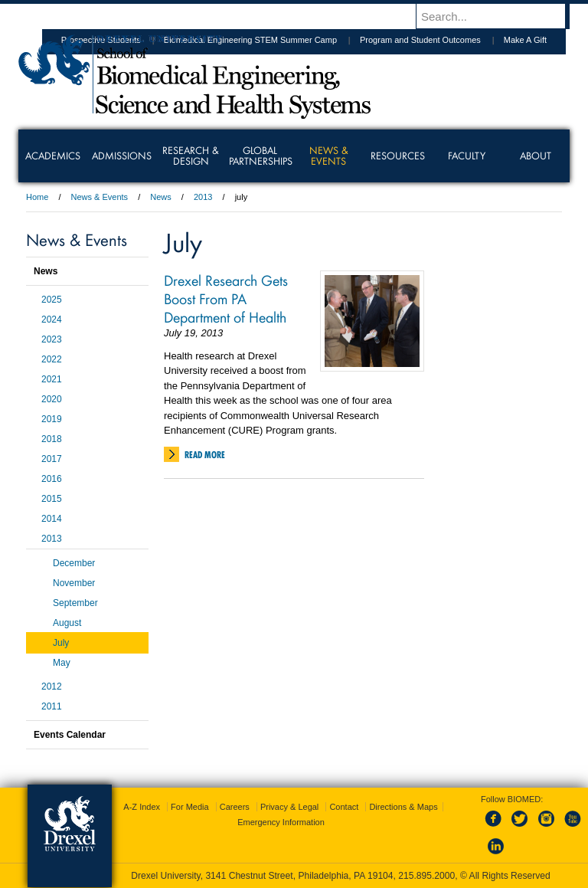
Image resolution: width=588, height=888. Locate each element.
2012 (52, 686)
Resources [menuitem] (398, 156)
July (61, 643)
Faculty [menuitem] (467, 156)
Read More (205, 455)
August (67, 623)
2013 (203, 197)
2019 (52, 419)
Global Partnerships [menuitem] (261, 156)
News (161, 197)
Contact (344, 807)
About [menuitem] (536, 156)
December (74, 563)
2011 (52, 706)
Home (37, 197)
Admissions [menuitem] (122, 156)
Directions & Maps (403, 807)
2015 (52, 499)
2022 (52, 359)
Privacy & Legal (289, 807)
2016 (52, 479)
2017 (52, 459)
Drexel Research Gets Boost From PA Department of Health (226, 298)
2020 (52, 399)
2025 (52, 300)
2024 (52, 319)
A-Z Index (142, 807)
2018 (52, 439)
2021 (52, 379)
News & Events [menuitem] (329, 156)
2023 (52, 339)
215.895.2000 (426, 876)
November (74, 583)
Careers (235, 807)
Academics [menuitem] (53, 156)
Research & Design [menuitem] (191, 156)
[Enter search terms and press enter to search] (500, 16)
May (62, 663)
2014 (52, 519)
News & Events (100, 197)
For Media (190, 807)
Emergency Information (281, 822)
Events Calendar (70, 735)
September (75, 603)
